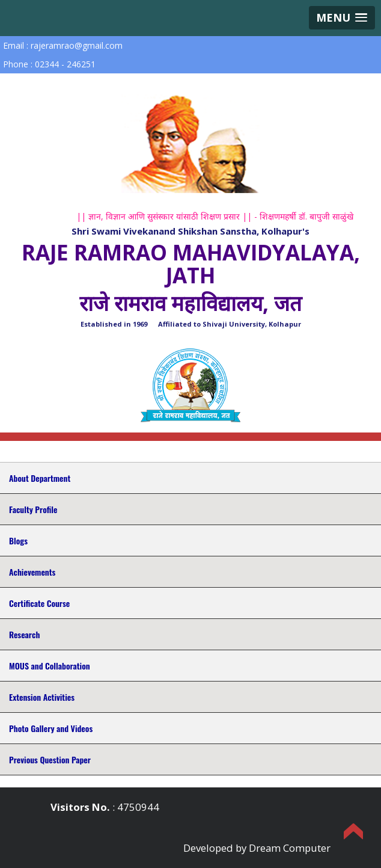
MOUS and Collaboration (50, 666)
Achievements (32, 572)
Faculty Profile (33, 509)
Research (24, 634)
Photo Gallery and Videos (51, 728)
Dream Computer (290, 848)
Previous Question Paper (50, 759)
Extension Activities (42, 697)
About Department (40, 478)
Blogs (18, 540)
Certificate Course (39, 603)
